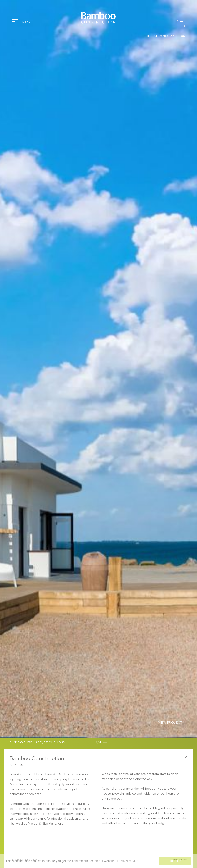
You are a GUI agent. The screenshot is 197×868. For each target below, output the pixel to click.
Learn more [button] (128, 861)
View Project (170, 723)
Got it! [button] (175, 861)
